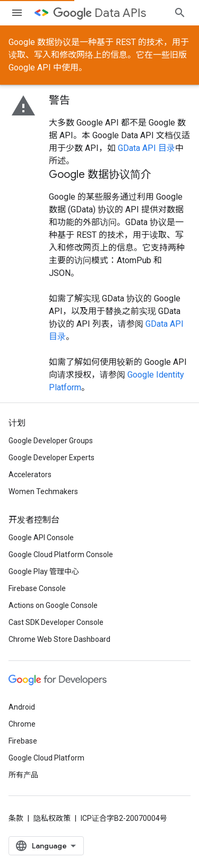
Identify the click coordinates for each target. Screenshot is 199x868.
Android (22, 707)
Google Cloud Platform (46, 758)
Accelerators (30, 475)
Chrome (22, 724)
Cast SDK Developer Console (56, 622)
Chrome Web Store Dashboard (59, 639)
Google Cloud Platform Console (61, 554)
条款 (16, 818)
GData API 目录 (146, 148)
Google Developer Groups (51, 441)
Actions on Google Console (53, 605)
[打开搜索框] (180, 13)
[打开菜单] (17, 13)
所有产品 (23, 775)
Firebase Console (37, 588)
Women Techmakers (43, 491)
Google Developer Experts (51, 458)
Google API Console (41, 538)
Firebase (23, 741)
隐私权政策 (52, 818)
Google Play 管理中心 (44, 571)
